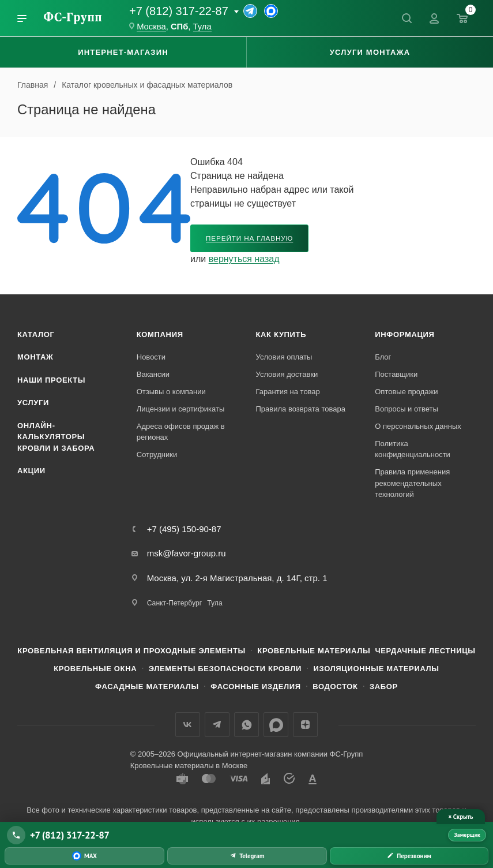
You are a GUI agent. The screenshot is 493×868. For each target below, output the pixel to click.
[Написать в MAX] (84, 856)
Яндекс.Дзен (305, 725)
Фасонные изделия (255, 686)
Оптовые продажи (406, 392)
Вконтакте (188, 725)
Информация (404, 334)
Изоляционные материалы (377, 669)
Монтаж (35, 357)
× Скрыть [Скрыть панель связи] (461, 817)
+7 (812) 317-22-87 (179, 11)
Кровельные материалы (314, 651)
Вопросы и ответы (406, 409)
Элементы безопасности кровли (225, 669)
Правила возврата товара (301, 409)
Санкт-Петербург (174, 603)
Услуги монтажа (370, 52)
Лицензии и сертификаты (181, 409)
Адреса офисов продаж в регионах (181, 432)
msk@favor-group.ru (187, 553)
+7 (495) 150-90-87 (184, 529)
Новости (151, 357)
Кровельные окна (95, 669)
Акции (31, 471)
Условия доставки (287, 374)
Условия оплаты (284, 357)
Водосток (335, 686)
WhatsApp (246, 725)
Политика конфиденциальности (413, 449)
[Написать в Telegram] (247, 856)
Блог (383, 357)
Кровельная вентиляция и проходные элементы (131, 651)
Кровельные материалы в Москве (189, 766)
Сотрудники (157, 454)
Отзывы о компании (171, 392)
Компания (160, 334)
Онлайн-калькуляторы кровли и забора (56, 437)
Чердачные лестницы (425, 651)
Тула (202, 27)
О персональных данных (418, 426)
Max (276, 725)
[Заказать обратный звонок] (409, 856)
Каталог (36, 334)
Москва (151, 27)
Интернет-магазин (123, 52)
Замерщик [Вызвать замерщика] (467, 835)
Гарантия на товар (288, 392)
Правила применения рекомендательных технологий (412, 483)
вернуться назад (244, 259)
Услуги (33, 403)
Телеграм (217, 725)
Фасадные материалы (147, 686)
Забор (384, 686)
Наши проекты (51, 380)
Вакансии (153, 374)
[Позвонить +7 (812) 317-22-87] (225, 835)
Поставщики (396, 374)
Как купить (281, 334)
